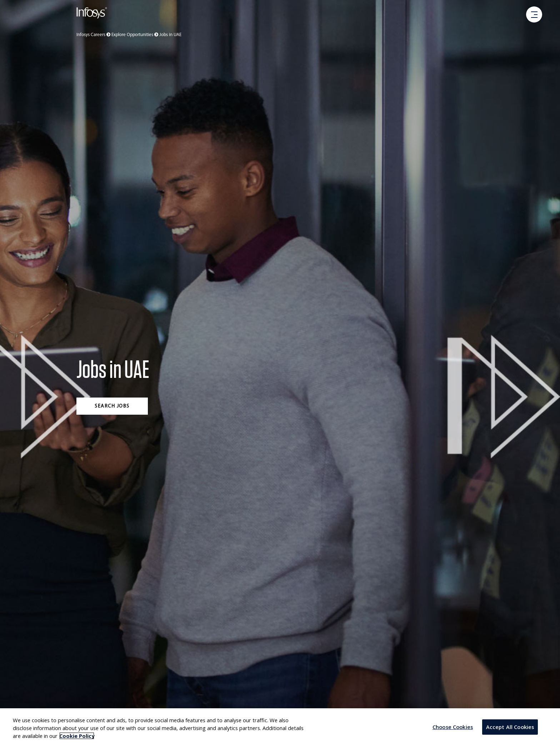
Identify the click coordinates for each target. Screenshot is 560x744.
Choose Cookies (453, 727)
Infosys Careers (94, 35)
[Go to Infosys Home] (92, 14)
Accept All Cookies (510, 727)
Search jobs (112, 406)
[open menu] (534, 15)
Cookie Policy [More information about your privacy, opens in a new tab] (77, 736)
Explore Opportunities (135, 35)
